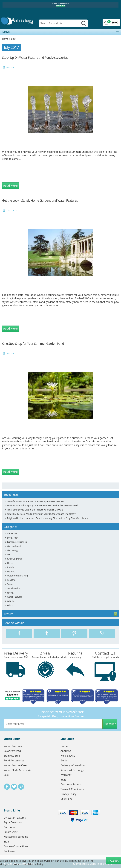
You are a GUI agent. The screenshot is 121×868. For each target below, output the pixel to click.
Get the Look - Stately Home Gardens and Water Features (40, 200)
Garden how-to (15, 546)
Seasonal (12, 580)
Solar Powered (12, 751)
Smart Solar (11, 832)
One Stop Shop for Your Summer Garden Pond (33, 344)
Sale (6, 775)
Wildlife (11, 601)
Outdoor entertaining (18, 576)
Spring (10, 593)
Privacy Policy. (36, 864)
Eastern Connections (16, 846)
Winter (10, 605)
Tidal (7, 842)
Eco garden (13, 538)
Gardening (12, 550)
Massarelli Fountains (16, 837)
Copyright (66, 799)
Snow (10, 584)
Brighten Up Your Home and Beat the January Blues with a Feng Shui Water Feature (49, 518)
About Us (66, 751)
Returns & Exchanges (73, 770)
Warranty (66, 775)
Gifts (9, 555)
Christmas (12, 533)
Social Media (13, 588)
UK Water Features (15, 818)
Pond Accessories (14, 760)
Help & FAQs (68, 756)
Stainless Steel (12, 756)
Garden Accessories (17, 542)
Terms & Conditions (72, 789)
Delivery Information (73, 765)
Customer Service (71, 784)
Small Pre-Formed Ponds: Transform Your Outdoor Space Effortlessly (41, 514)
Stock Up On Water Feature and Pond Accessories (35, 58)
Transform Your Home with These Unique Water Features (36, 501)
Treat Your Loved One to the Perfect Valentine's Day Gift (35, 510)
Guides (65, 760)
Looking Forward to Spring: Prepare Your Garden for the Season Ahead (42, 505)
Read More (10, 186)
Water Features (15, 597)
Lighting (11, 572)
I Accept (114, 861)
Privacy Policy (68, 794)
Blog (13, 39)
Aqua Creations (13, 822)
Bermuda (9, 827)
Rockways (10, 851)
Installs (11, 567)
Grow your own (15, 559)
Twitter (14, 787)
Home (5, 39)
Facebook (7, 787)
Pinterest (21, 787)
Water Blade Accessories (18, 770)
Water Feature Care (15, 765)
